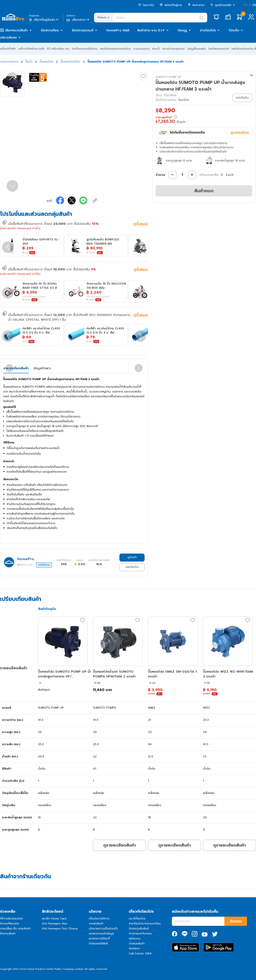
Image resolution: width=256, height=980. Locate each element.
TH (245, 5)
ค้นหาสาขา (196, 5)
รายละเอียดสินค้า (16, 368)
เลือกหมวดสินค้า (16, 30)
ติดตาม (236, 921)
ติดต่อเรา (134, 949)
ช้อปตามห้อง (50, 30)
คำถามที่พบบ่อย (9, 924)
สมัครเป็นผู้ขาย (171, 5)
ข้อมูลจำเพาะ (42, 368)
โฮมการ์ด (146, 5)
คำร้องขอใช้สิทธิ (98, 944)
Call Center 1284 (140, 954)
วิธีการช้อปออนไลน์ (11, 919)
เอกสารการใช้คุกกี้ (99, 939)
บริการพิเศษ (8, 38)
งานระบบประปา (141, 49)
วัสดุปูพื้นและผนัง (196, 49)
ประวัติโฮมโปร (137, 919)
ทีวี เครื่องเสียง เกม (58, 49)
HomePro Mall (118, 30)
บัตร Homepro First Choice (60, 929)
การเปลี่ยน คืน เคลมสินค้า (15, 929)
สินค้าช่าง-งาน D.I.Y (151, 30)
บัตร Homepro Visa (54, 924)
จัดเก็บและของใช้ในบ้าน (84, 49)
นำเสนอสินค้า (137, 944)
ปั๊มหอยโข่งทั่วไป (70, 62)
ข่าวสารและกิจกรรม (140, 934)
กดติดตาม (44, 565)
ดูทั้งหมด (141, 224)
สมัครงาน (135, 939)
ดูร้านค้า (132, 557)
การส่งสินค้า (96, 924)
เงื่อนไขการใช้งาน (99, 919)
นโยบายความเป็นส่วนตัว (103, 929)
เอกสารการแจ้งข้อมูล (101, 934)
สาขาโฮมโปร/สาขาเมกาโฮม (145, 924)
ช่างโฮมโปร (208, 30)
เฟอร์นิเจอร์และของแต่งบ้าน (115, 49)
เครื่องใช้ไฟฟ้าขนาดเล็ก (31, 49)
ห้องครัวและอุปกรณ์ (173, 49)
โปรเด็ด (234, 30)
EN (254, 5)
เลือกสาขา (78, 20)
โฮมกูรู (182, 30)
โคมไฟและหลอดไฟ (219, 49)
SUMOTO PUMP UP (168, 77)
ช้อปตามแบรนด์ (83, 30)
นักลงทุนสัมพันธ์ (139, 929)
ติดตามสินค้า (8, 934)
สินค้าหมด (204, 191)
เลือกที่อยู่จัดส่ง (44, 20)
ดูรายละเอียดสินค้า (119, 845)
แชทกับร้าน (132, 567)
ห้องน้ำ (156, 49)
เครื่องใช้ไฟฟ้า (8, 49)
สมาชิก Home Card (54, 919)
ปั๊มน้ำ (29, 62)
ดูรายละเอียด (240, 132)
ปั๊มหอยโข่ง (46, 62)
